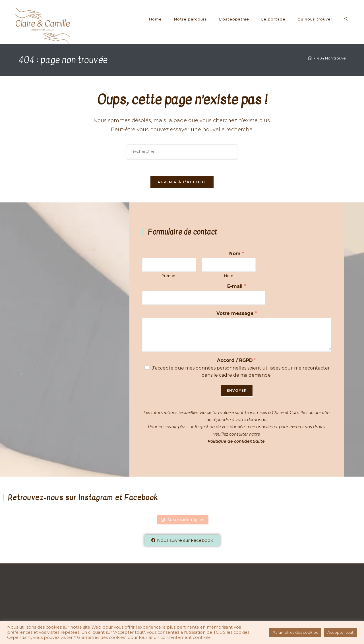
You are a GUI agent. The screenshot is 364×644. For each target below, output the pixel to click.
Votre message (237, 314)
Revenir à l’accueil (182, 183)
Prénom (169, 276)
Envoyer (237, 391)
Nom (237, 254)
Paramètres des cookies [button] (295, 632)
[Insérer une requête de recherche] (182, 152)
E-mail (237, 287)
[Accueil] (310, 58)
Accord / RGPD (237, 361)
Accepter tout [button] (340, 632)
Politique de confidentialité (236, 442)
